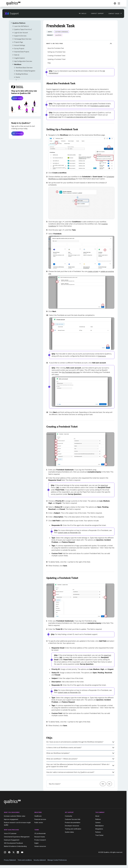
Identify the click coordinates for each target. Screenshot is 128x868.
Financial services (40, 819)
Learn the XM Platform (22, 26)
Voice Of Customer (10, 834)
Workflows (18, 64)
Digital (36, 843)
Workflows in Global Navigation (26, 71)
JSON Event (53, 117)
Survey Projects (19, 49)
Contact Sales (114, 14)
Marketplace (99, 826)
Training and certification (73, 829)
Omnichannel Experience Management (17, 837)
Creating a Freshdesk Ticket (56, 56)
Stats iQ (17, 55)
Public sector (39, 822)
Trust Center (99, 835)
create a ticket (93, 271)
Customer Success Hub (73, 819)
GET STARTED (18, 134)
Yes (103, 784)
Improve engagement (11, 819)
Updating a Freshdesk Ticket (57, 59)
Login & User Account (21, 33)
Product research (40, 840)
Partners (98, 832)
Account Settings (20, 45)
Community (68, 816)
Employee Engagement (12, 840)
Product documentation (73, 822)
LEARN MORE (17, 98)
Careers (98, 822)
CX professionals (40, 834)
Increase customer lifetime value (15, 816)
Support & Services (20, 36)
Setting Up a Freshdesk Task (56, 52)
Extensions (102, 356)
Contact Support (97, 13)
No (109, 784)
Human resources (40, 846)
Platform (98, 819)
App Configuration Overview (23, 61)
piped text (104, 485)
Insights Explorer (20, 58)
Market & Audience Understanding (15, 846)
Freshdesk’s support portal (100, 106)
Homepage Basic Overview (23, 39)
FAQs (49, 63)
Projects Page (19, 42)
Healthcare (38, 816)
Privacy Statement (10, 860)
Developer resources (72, 826)
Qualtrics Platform (19, 23)
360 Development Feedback (13, 843)
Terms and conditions (25, 860)
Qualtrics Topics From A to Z (23, 29)
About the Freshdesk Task (56, 48)
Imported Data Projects (22, 52)
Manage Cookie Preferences (57, 860)
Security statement (40, 860)
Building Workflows (22, 74)
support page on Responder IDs (69, 533)
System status (69, 832)
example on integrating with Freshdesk (81, 117)
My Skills (83, 13)
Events (18, 77)
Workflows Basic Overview (24, 68)
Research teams (40, 837)
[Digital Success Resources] (115, 3)
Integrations (99, 829)
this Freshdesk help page (71, 372)
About (97, 816)
